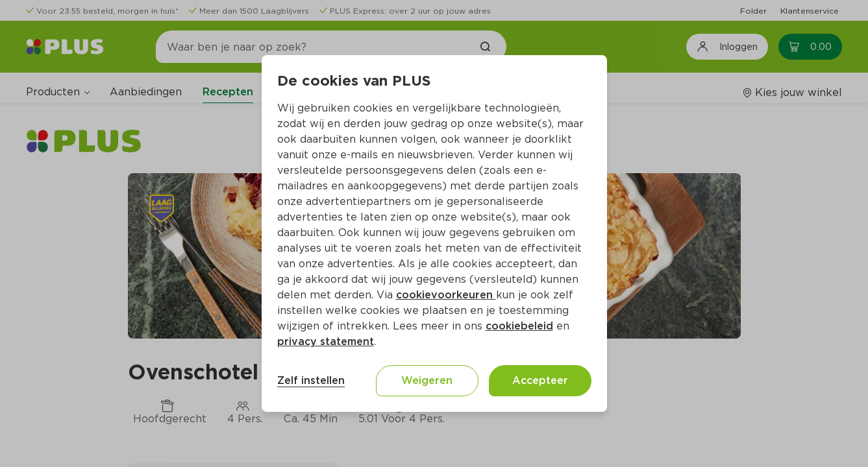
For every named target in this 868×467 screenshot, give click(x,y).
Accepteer (540, 380)
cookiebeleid (519, 326)
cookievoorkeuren (446, 295)
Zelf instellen (311, 380)
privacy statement (326, 341)
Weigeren (427, 380)
